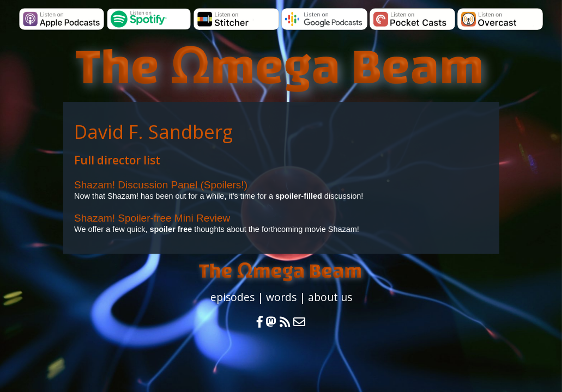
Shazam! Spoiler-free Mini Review (152, 218)
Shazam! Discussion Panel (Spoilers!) (161, 185)
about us (330, 297)
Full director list (117, 160)
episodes (232, 297)
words (281, 297)
